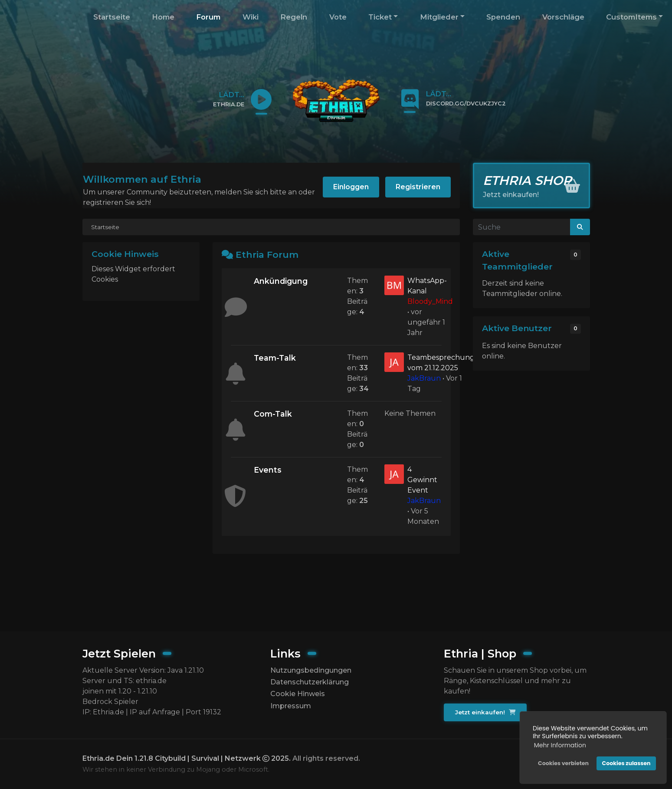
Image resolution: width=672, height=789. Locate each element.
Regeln (294, 17)
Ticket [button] (380, 17)
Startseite (112, 17)
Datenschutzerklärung (310, 682)
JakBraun (424, 378)
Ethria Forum (267, 255)
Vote (338, 17)
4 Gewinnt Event (422, 480)
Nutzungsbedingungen (311, 670)
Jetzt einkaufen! (485, 712)
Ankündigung (281, 281)
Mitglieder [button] (439, 17)
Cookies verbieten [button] (563, 763)
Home (163, 17)
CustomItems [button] (631, 17)
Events (268, 470)
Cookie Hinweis (298, 694)
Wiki (251, 17)
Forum (208, 17)
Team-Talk (275, 358)
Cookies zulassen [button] (626, 763)
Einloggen (351, 187)
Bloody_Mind (430, 301)
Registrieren (418, 187)
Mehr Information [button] (560, 745)
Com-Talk (273, 414)
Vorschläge (563, 17)
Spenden (503, 17)
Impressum (291, 706)
